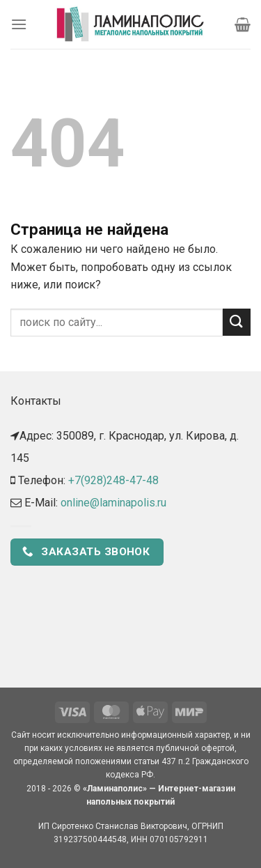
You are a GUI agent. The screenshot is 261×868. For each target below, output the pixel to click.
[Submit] (237, 322)
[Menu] (19, 24)
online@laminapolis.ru (113, 503)
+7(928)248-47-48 (113, 480)
